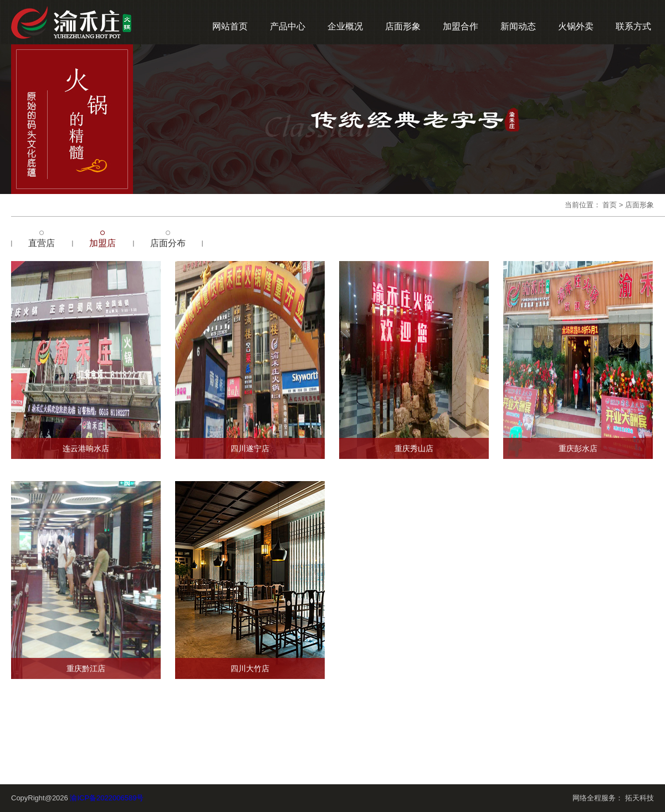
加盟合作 (461, 26)
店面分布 (168, 243)
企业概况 (345, 26)
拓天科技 (640, 798)
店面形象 (403, 26)
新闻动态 (518, 26)
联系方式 (633, 26)
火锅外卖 (576, 26)
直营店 (42, 243)
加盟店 (103, 243)
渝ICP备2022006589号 (107, 798)
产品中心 (288, 26)
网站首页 (230, 26)
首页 (610, 205)
